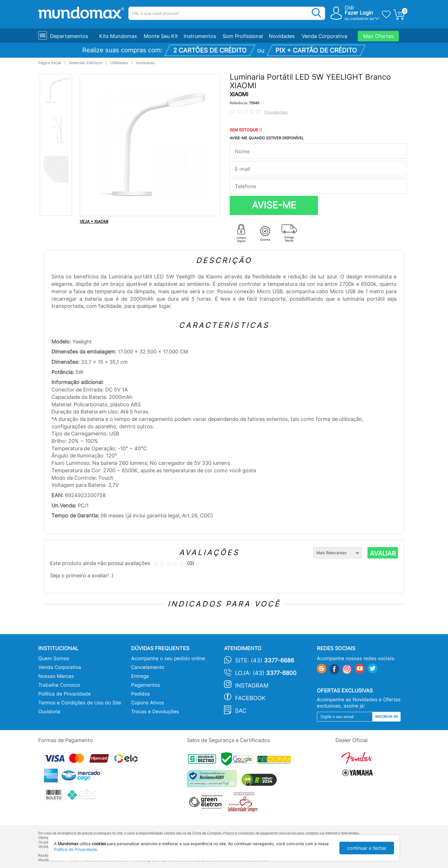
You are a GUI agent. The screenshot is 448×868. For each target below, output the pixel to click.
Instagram (252, 686)
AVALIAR (383, 553)
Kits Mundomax (118, 36)
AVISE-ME (274, 205)
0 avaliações (276, 112)
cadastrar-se (362, 18)
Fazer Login (359, 13)
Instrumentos (200, 36)
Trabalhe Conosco (59, 685)
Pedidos (141, 694)
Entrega (140, 676)
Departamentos (69, 36)
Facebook (250, 698)
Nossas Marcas (56, 676)
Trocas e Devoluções (155, 712)
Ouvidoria (49, 712)
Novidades (282, 36)
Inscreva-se (387, 717)
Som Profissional (243, 36)
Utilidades (119, 63)
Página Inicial (50, 63)
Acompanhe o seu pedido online (168, 658)
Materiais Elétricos (86, 63)
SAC (241, 711)
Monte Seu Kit (161, 36)
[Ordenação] (338, 553)
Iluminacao (146, 63)
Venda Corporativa (324, 36)
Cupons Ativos (148, 703)
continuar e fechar (367, 848)
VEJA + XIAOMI (94, 221)
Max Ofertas (378, 36)
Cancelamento (148, 667)
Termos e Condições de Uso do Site (80, 703)
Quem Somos (54, 658)
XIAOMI (239, 94)
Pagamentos (146, 685)
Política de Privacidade (65, 694)
